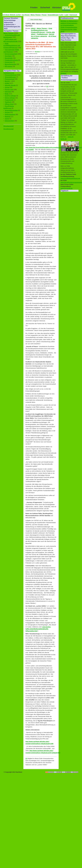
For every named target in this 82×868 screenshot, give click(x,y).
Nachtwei (37, 52)
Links (61, 15)
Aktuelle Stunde (10, 85)
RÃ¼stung (8, 66)
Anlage (63, 73)
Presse (44, 15)
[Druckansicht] (9, 126)
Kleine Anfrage (10, 98)
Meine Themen (36, 15)
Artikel (7, 83)
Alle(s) (33, 28)
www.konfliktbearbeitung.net (70, 178)
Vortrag (7, 112)
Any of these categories (39, 36)
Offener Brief (9, 104)
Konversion (9, 62)
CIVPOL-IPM (50, 32)
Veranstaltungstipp (11, 110)
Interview (8, 92)
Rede (7, 94)
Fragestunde (9, 100)
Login (66, 15)
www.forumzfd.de (67, 188)
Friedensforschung (11, 60)
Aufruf (7, 119)
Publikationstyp (9, 73)
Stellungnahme (10, 114)
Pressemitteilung (11, 75)
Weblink (8, 117)
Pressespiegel (10, 79)
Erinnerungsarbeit (11, 54)
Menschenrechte (10, 64)
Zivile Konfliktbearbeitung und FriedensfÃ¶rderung (12, 46)
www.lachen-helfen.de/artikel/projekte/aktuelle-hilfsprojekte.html (38, 629)
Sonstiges (8, 56)
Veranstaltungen (53, 15)
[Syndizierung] (8, 129)
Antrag (7, 87)
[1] (47, 86)
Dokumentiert (9, 121)
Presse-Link (9, 90)
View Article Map (36, 20)
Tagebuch (8, 102)
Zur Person (26, 15)
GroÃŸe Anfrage (10, 96)
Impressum (73, 15)
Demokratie (9, 58)
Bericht (7, 81)
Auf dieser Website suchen (12, 15)
